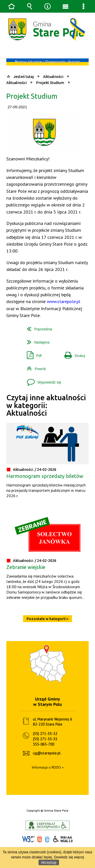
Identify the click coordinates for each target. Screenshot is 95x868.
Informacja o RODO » (48, 767)
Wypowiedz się (42, 380)
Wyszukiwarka (30, 6)
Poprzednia (37, 327)
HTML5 (40, 839)
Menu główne (66, 6)
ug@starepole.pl (47, 753)
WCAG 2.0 (63, 839)
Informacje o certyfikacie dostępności (48, 825)
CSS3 (47, 839)
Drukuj (73, 354)
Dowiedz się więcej (69, 857)
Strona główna (12, 6)
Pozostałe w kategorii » (48, 619)
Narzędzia (48, 6)
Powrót (34, 367)
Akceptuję (49, 862)
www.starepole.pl (64, 301)
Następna (36, 340)
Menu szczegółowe (84, 6)
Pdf (32, 354)
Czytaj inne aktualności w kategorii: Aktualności (46, 405)
